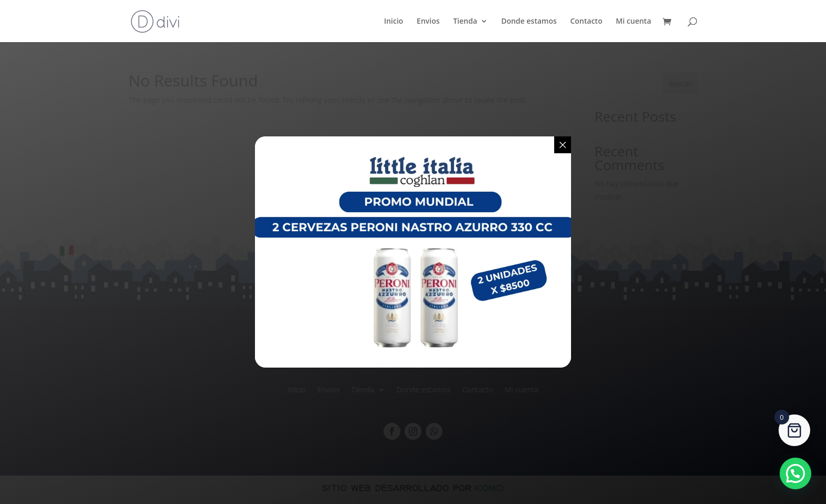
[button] (795, 473)
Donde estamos (529, 22)
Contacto (586, 22)
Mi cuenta (633, 22)
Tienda (465, 22)
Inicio (394, 22)
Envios (428, 22)
